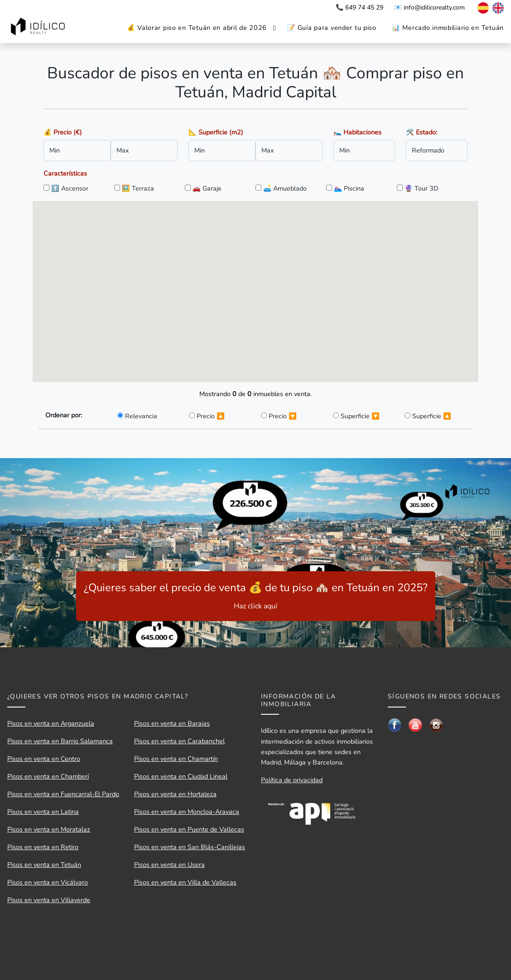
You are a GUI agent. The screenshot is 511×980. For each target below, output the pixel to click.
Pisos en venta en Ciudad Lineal (181, 776)
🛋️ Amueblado (285, 188)
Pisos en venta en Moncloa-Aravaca (187, 812)
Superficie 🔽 (360, 416)
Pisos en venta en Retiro (43, 847)
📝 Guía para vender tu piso (332, 28)
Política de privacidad (292, 780)
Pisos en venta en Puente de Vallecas (189, 829)
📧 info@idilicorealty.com (429, 7)
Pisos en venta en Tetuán (44, 865)
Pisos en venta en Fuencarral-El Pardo (63, 794)
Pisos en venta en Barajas (172, 723)
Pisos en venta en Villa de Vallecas (185, 882)
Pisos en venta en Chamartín (176, 759)
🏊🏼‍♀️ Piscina (349, 188)
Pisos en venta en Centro (44, 759)
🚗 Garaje (207, 188)
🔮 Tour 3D (422, 188)
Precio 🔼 (211, 416)
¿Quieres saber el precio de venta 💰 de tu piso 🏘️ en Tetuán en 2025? (256, 596)
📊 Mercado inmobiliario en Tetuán (448, 28)
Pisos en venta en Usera (169, 865)
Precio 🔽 (283, 416)
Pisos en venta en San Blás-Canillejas (190, 847)
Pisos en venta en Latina (43, 812)
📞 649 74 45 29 (359, 7)
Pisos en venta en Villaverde (49, 900)
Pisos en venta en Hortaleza (175, 794)
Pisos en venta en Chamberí (48, 776)
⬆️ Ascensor (70, 188)
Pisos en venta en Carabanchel (179, 741)
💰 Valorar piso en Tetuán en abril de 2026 (197, 28)
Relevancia (141, 416)
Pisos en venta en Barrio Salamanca (60, 741)
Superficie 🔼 (432, 416)
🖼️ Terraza (138, 188)
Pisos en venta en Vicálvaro (48, 882)
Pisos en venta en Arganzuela (51, 723)
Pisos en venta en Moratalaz (49, 829)
